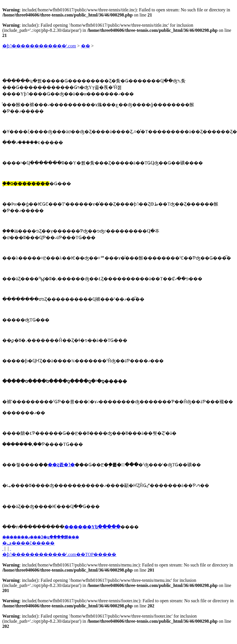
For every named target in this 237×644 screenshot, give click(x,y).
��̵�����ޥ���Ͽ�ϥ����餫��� (41, 537)
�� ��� (3, 548)
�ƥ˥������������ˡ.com (39, 46)
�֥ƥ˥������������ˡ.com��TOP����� (59, 554)
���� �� (10, 548)
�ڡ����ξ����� (28, 543)
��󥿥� (86, 46)
